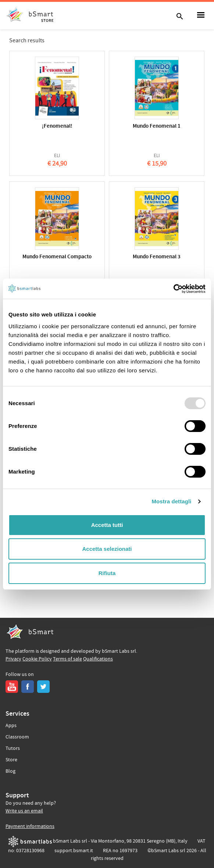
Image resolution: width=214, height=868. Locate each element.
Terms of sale (67, 659)
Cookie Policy (37, 659)
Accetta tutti (107, 525)
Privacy (13, 659)
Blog (10, 771)
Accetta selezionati (107, 549)
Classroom (17, 737)
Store (11, 760)
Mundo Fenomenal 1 (157, 126)
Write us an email (24, 811)
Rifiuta (107, 573)
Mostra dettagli (171, 501)
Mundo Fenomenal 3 (157, 257)
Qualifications (98, 659)
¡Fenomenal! (57, 126)
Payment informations (30, 826)
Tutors (13, 748)
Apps (11, 726)
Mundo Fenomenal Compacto (57, 257)
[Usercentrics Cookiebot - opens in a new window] (173, 289)
